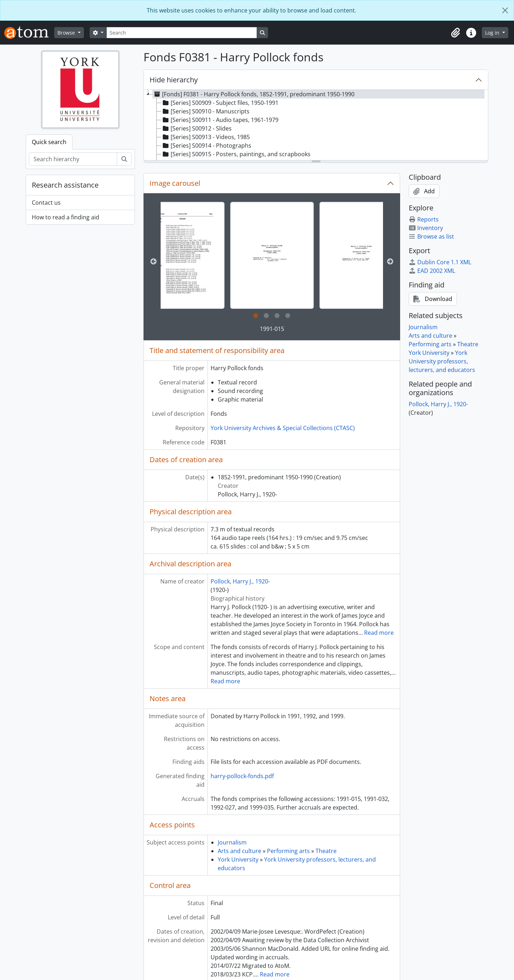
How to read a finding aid (65, 217)
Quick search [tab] (49, 142)
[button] (455, 33)
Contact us (46, 203)
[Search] (182, 33)
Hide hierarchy (174, 80)
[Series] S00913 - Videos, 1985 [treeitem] (206, 137)
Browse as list (431, 236)
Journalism (232, 842)
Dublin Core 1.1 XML (440, 262)
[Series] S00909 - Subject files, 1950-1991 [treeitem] (220, 103)
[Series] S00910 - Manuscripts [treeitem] (205, 111)
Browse (67, 33)
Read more (379, 633)
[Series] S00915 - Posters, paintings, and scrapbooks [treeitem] (236, 154)
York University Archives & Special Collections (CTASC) (283, 428)
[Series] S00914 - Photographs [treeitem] (206, 146)
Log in (493, 33)
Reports (424, 219)
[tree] (316, 126)
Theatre (326, 851)
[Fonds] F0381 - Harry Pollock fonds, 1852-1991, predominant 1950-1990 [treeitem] (254, 94)
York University (238, 859)
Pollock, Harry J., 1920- (240, 581)
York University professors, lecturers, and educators (442, 361)
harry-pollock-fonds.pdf (242, 776)
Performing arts (288, 851)
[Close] (505, 10)
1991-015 (272, 329)
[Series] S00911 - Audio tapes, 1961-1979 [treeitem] (220, 120)
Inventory (426, 228)
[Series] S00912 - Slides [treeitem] (196, 128)
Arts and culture (240, 851)
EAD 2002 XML (432, 271)
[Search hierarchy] (73, 159)
